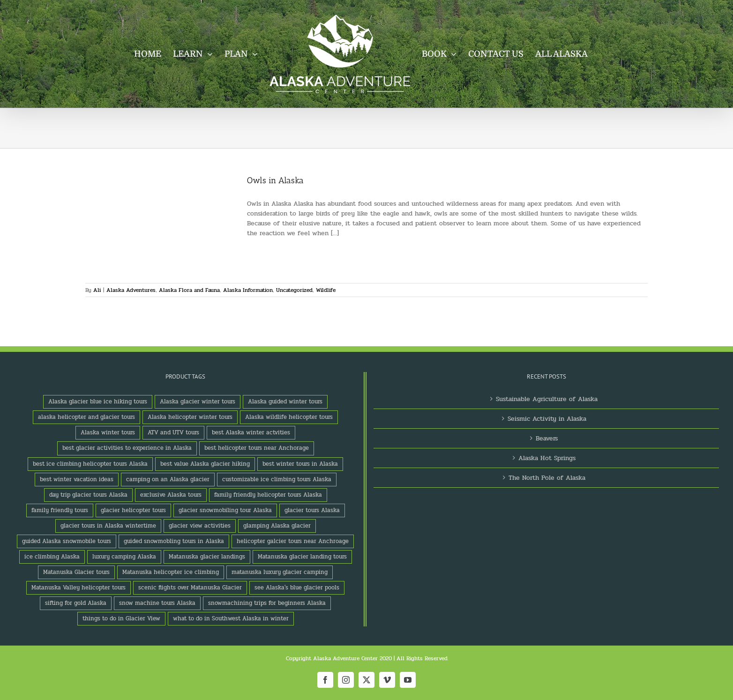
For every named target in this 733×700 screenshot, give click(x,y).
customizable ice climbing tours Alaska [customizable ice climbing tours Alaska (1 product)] (277, 479)
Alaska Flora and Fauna (189, 290)
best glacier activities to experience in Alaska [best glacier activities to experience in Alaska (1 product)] (127, 448)
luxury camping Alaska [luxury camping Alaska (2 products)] (124, 557)
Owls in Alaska (275, 180)
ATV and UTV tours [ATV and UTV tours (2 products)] (173, 432)
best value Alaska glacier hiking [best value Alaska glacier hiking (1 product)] (205, 464)
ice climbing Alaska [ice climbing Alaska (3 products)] (52, 557)
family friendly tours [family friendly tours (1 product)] (60, 510)
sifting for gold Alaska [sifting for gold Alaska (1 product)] (76, 603)
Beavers (547, 438)
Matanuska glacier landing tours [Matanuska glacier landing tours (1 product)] (302, 557)
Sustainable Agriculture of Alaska (547, 399)
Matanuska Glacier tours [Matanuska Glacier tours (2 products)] (76, 572)
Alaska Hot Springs (547, 458)
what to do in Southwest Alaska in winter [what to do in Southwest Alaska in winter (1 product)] (231, 618)
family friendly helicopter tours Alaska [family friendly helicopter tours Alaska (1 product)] (268, 495)
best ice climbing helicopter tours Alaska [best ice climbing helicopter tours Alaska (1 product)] (90, 464)
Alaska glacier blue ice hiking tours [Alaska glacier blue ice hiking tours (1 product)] (98, 402)
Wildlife (326, 290)
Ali (97, 290)
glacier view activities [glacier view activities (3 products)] (200, 526)
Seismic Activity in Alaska (547, 419)
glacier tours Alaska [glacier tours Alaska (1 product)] (312, 510)
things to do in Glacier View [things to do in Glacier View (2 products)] (121, 618)
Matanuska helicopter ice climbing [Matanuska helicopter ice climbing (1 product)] (171, 572)
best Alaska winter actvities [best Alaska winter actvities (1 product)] (251, 432)
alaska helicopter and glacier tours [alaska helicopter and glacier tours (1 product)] (86, 417)
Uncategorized (294, 290)
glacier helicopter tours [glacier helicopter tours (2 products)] (133, 510)
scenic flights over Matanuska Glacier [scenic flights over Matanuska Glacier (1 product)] (190, 588)
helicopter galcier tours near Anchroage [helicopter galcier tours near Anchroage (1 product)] (293, 541)
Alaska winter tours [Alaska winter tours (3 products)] (108, 432)
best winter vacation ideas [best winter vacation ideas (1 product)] (77, 479)
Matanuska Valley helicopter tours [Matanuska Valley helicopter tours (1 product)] (79, 588)
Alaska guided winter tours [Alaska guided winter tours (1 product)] (285, 402)
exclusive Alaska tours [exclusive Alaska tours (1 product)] (171, 495)
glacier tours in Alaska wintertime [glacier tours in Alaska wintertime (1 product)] (108, 526)
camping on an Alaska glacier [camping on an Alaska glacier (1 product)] (168, 479)
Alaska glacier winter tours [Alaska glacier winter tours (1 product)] (198, 402)
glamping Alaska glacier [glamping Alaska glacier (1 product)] (277, 526)
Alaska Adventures (131, 290)
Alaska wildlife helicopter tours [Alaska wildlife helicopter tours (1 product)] (289, 417)
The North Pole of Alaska (547, 478)
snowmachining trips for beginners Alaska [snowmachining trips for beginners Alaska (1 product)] (267, 603)
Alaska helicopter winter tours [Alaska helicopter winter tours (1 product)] (190, 417)
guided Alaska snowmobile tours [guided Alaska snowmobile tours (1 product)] (67, 541)
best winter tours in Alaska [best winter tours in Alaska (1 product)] (300, 464)
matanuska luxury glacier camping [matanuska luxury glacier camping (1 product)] (280, 572)
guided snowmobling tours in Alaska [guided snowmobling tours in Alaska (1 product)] (174, 541)
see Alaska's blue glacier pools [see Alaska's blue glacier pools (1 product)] (297, 588)
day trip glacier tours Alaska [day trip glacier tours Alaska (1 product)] (88, 495)
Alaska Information (248, 290)
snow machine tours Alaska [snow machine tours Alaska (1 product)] (157, 603)
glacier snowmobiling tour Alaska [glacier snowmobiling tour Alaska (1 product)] (225, 510)
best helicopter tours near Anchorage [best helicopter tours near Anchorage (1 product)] (257, 448)
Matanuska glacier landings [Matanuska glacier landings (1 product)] (207, 557)
